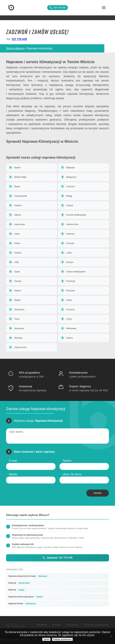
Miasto (13, 474)
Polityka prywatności (96, 625)
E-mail (13, 461)
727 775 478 (58, 8)
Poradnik (42, 625)
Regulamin (73, 625)
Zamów (98, 493)
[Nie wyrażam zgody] (111, 636)
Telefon (67, 461)
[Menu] (104, 8)
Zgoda (46, 639)
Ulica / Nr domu (72, 474)
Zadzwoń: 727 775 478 (57, 558)
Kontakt (57, 625)
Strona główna (15, 48)
